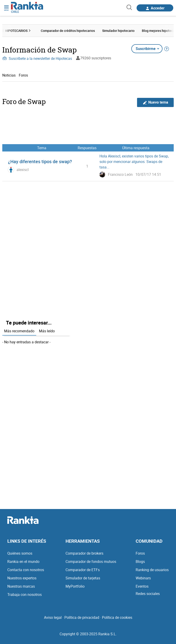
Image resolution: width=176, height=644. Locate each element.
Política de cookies (117, 617)
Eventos (142, 586)
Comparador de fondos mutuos (91, 561)
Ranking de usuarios (152, 570)
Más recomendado (19, 331)
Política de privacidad (82, 617)
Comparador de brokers (84, 553)
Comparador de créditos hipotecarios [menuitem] (68, 31)
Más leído (47, 331)
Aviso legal (53, 617)
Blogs (140, 561)
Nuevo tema (155, 102)
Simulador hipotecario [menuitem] (118, 31)
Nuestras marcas (21, 586)
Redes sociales (148, 594)
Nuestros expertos (22, 578)
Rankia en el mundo (23, 561)
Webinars (143, 578)
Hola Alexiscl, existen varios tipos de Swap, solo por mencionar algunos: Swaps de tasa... (134, 162)
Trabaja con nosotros (25, 594)
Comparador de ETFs (83, 570)
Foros (23, 75)
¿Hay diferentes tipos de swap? (40, 161)
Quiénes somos (20, 553)
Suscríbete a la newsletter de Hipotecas (37, 58)
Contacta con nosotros (26, 570)
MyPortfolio (75, 586)
